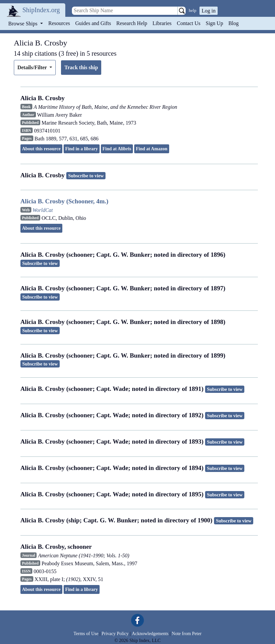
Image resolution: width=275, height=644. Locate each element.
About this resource (41, 149)
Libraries (162, 23)
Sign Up (214, 23)
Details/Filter (33, 67)
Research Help (132, 23)
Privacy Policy (115, 634)
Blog (234, 23)
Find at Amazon (152, 149)
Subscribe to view (86, 176)
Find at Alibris (117, 149)
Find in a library (82, 149)
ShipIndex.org (41, 10)
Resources (59, 23)
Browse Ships (23, 24)
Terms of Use (86, 634)
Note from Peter (187, 634)
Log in (208, 11)
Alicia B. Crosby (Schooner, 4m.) (64, 201)
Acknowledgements (150, 634)
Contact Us (189, 23)
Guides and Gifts (93, 23)
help (193, 10)
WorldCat (43, 210)
